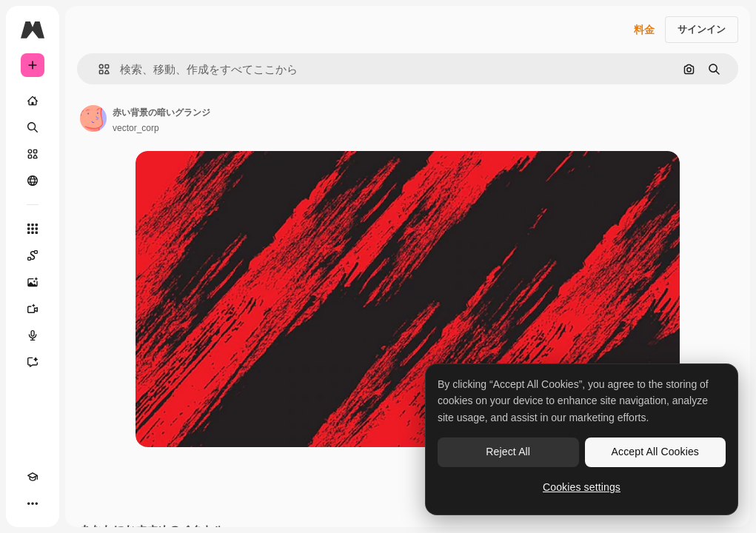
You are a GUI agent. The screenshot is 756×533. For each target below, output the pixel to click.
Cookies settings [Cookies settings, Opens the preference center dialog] (582, 487)
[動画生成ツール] (33, 309)
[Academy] (33, 477)
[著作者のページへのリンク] (93, 118)
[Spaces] (33, 255)
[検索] (33, 127)
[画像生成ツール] (33, 282)
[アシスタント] (33, 362)
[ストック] (33, 154)
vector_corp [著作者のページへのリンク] (136, 128)
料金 (644, 30)
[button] (98, 69)
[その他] (33, 503)
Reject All (508, 452)
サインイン (702, 29)
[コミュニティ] (33, 181)
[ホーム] (33, 101)
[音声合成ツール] (33, 335)
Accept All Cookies (655, 452)
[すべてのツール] (33, 229)
